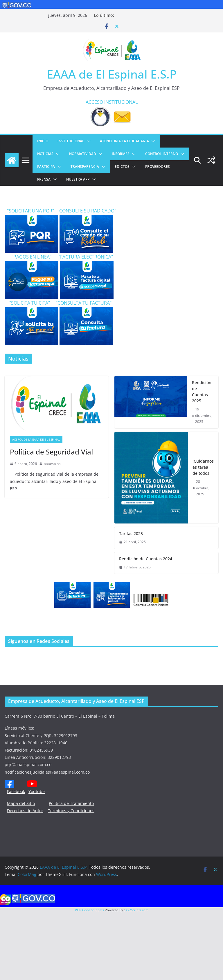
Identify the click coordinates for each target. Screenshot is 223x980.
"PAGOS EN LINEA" (29, 257)
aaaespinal (53, 464)
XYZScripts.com (137, 910)
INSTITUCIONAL (121, 102)
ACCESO (94, 102)
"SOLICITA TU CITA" (30, 303)
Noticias (45, 154)
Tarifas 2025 (131, 533)
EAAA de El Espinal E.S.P (112, 74)
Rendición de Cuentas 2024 (146, 559)
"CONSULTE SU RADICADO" (86, 211)
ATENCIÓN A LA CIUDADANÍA (124, 141)
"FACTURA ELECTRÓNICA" (83, 257)
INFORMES (121, 154)
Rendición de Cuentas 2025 (202, 392)
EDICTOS (122, 167)
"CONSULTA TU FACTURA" (84, 303)
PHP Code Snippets (89, 910)
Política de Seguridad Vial (51, 452)
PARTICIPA (46, 167)
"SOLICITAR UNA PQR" (30, 211)
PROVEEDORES (158, 167)
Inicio (43, 141)
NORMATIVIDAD (83, 154)
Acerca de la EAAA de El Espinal (36, 439)
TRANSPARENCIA (85, 167)
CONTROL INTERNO (162, 154)
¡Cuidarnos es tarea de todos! (203, 467)
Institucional (71, 141)
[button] (87, 141)
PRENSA (44, 179)
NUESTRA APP (78, 179)
